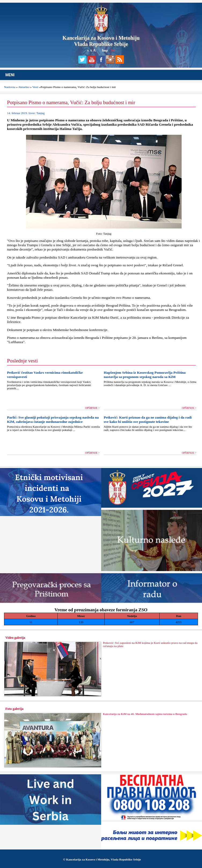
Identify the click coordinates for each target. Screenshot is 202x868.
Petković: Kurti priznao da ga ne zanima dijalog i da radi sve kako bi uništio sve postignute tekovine (148, 420)
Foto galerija (14, 709)
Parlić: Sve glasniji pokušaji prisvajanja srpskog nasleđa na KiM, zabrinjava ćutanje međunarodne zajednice (53, 420)
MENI (10, 75)
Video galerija (15, 638)
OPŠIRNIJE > (92, 408)
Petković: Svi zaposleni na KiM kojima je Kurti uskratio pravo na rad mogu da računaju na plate (150, 644)
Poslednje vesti (22, 361)
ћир (105, 50)
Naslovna (10, 87)
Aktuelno (24, 87)
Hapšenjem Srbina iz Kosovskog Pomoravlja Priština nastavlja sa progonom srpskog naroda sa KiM (145, 375)
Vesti (35, 87)
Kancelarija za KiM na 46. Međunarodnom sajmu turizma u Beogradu (145, 714)
